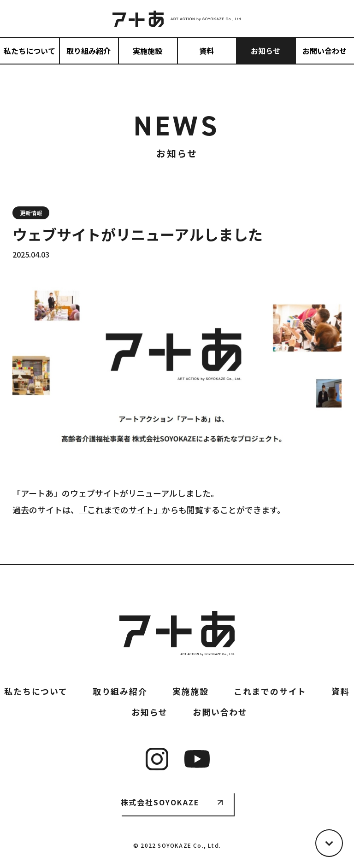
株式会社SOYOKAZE (160, 802)
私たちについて (29, 51)
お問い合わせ (324, 51)
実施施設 (147, 51)
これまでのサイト (270, 691)
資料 (206, 51)
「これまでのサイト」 (120, 510)
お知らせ (265, 51)
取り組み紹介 (88, 51)
